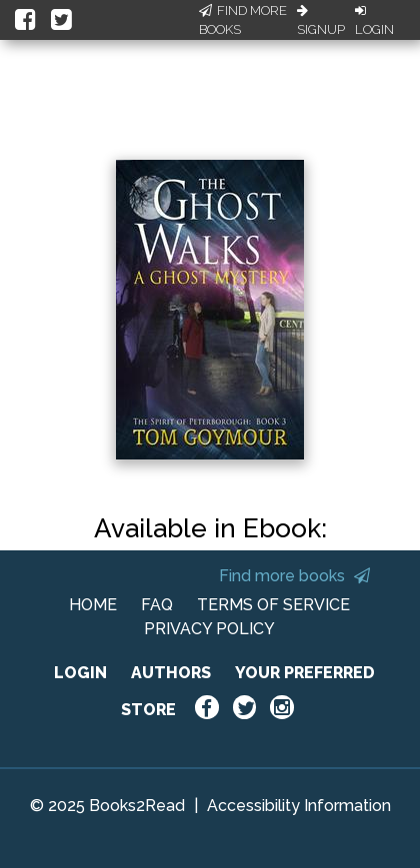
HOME (93, 605)
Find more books (294, 576)
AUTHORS (171, 673)
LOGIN (80, 673)
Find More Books (243, 20)
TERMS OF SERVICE (273, 605)
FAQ (157, 605)
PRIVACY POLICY (209, 629)
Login (374, 21)
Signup (321, 21)
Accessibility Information (299, 806)
